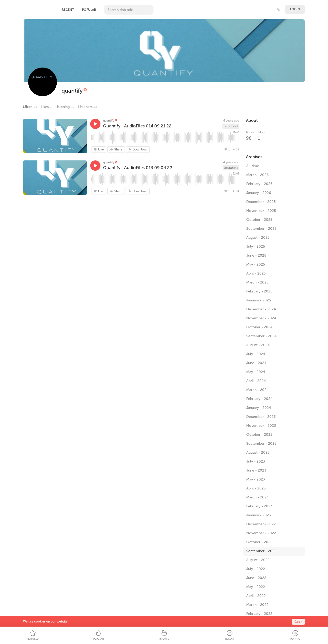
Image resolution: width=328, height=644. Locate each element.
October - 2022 (259, 542)
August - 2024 (258, 345)
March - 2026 (257, 175)
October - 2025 (259, 220)
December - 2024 (261, 309)
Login (295, 9)
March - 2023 (257, 497)
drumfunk (231, 168)
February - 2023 (259, 506)
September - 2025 (261, 229)
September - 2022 (261, 551)
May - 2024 (256, 372)
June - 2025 (256, 255)
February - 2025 (259, 291)
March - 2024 (258, 390)
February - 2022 (259, 614)
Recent (68, 10)
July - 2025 (256, 247)
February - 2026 (259, 184)
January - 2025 (259, 300)
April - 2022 (256, 596)
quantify (72, 91)
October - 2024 (259, 327)
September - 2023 (261, 444)
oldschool (231, 126)
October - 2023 (259, 435)
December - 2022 (261, 524)
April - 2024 (256, 381)
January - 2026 (259, 193)
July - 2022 (256, 569)
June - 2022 (256, 578)
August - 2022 (258, 560)
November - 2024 (261, 318)
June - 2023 (256, 470)
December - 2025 (261, 202)
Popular (89, 10)
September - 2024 (262, 336)
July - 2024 (256, 354)
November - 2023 (261, 426)
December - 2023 (261, 417)
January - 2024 (259, 408)
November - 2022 (261, 533)
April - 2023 (256, 488)
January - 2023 (259, 515)
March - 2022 (257, 605)
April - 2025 (256, 273)
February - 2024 (259, 399)
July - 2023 (256, 461)
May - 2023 (256, 479)
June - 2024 (256, 363)
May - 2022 (256, 587)
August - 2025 (258, 238)
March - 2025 (257, 282)
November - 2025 (261, 211)
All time (253, 166)
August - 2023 (258, 452)
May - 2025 (256, 264)
